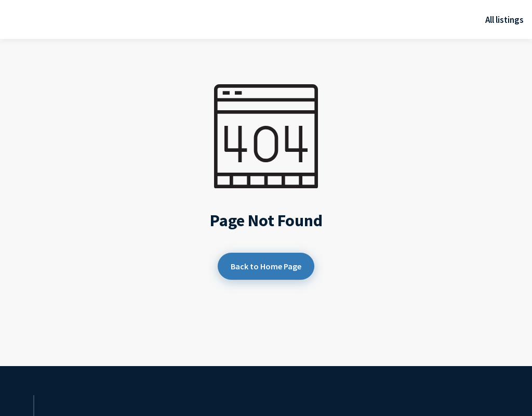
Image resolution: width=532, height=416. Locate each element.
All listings (504, 20)
